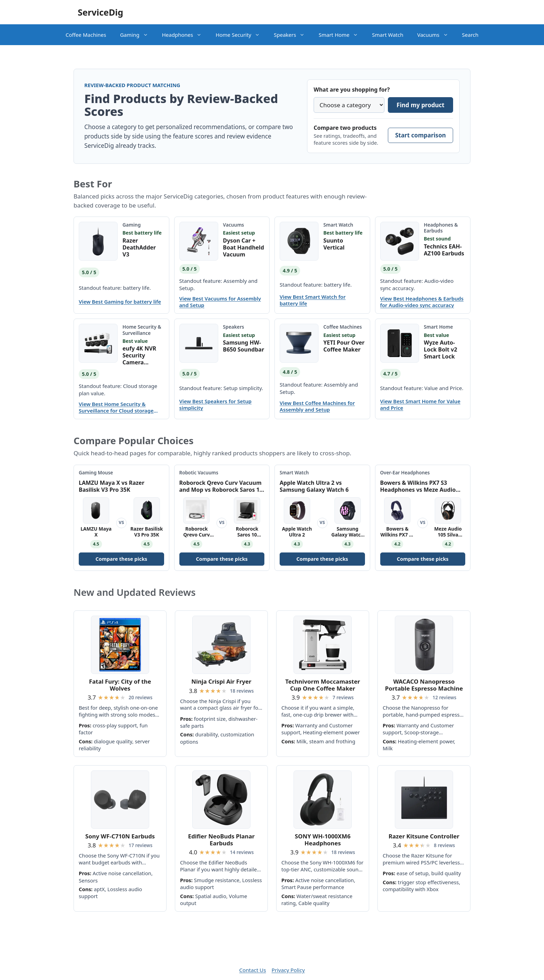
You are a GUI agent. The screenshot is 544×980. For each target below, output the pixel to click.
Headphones (185, 35)
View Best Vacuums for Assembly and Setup (220, 302)
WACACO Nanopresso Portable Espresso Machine (424, 685)
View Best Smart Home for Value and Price (420, 405)
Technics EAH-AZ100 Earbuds (444, 250)
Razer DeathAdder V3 (139, 247)
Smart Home (342, 35)
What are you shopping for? (352, 90)
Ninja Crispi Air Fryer (222, 681)
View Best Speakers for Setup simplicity (216, 405)
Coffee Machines (86, 35)
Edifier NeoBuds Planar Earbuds (221, 840)
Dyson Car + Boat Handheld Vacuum (244, 247)
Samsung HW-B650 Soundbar (244, 346)
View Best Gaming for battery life (120, 302)
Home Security (241, 35)
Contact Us (252, 970)
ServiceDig (100, 12)
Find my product (420, 105)
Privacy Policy (288, 970)
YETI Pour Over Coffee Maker (344, 346)
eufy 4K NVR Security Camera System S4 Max (143, 355)
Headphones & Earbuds (441, 228)
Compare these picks (121, 559)
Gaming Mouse (96, 473)
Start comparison (420, 135)
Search (470, 35)
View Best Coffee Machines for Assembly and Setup (317, 406)
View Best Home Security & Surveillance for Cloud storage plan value (116, 407)
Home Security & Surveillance (142, 330)
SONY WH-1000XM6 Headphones (323, 840)
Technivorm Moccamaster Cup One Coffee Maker (323, 685)
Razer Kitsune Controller (424, 836)
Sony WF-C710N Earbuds (120, 836)
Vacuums (436, 35)
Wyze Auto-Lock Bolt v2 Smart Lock (441, 349)
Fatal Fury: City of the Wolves (120, 685)
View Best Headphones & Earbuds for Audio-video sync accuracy (422, 302)
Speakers (293, 35)
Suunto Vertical (334, 244)
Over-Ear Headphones (405, 473)
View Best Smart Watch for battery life (313, 300)
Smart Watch (388, 35)
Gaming (138, 35)
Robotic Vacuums (199, 473)
